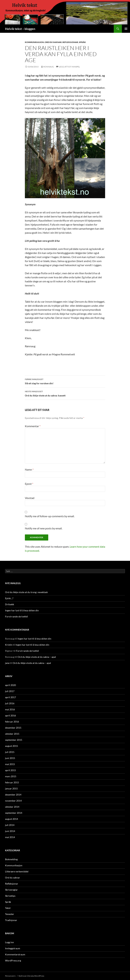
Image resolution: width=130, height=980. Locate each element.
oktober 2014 (12, 807)
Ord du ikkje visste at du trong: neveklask (26, 592)
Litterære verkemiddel (17, 871)
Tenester (10, 914)
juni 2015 (10, 758)
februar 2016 (12, 722)
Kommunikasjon (34, 42)
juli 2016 (10, 703)
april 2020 (10, 685)
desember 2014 (13, 795)
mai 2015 (10, 764)
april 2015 (10, 770)
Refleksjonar (70, 42)
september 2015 (14, 740)
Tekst (8, 908)
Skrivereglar (11, 890)
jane (7, 663)
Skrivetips (10, 896)
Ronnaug (49, 67)
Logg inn (9, 942)
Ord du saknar (53, 42)
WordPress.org (13, 960)
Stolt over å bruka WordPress (31, 976)
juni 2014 (10, 831)
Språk (82, 42)
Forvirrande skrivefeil (17, 616)
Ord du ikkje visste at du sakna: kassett (65, 393)
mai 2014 (10, 837)
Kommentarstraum (15, 954)
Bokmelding (11, 859)
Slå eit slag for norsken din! (65, 381)
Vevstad (30, 498)
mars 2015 (11, 776)
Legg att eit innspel (69, 67)
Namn (29, 469)
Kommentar (33, 426)
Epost (29, 484)
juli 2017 (10, 691)
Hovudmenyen (126, 29)
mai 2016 (10, 709)
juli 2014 (10, 825)
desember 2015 (13, 728)
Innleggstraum (13, 948)
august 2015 (12, 746)
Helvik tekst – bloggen (20, 29)
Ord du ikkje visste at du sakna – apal (37, 657)
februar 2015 (12, 782)
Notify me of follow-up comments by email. (50, 516)
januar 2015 (11, 788)
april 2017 (10, 697)
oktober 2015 (12, 734)
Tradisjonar (11, 920)
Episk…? (9, 598)
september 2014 (14, 813)
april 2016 (10, 715)
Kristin (9, 645)
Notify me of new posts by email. (44, 528)
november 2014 (13, 801)
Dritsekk (10, 604)
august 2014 (12, 819)
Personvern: (10, 976)
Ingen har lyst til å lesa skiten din (22, 610)
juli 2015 (10, 752)
